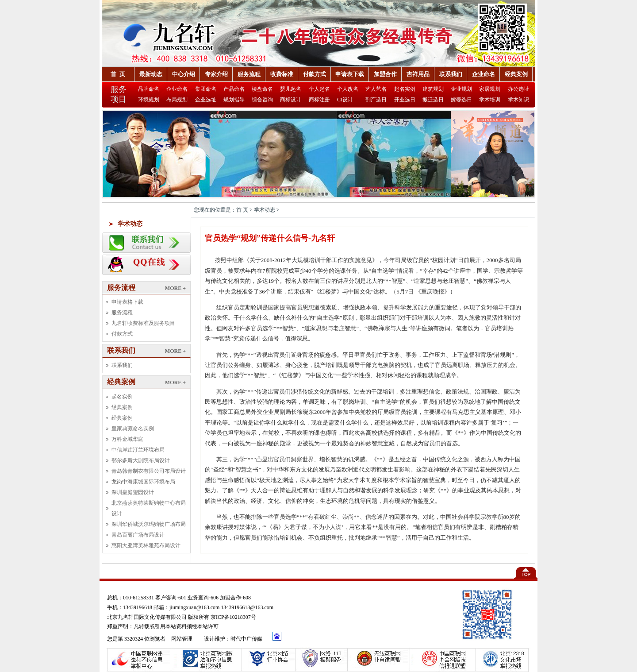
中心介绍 (184, 74)
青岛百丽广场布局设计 (138, 535)
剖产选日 (376, 100)
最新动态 (151, 74)
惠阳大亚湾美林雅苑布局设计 (146, 545)
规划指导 (234, 100)
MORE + (175, 288)
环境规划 (149, 100)
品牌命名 (149, 89)
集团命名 (206, 89)
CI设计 (345, 100)
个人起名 (319, 89)
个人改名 (348, 89)
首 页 (118, 74)
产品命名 (234, 89)
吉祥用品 (418, 74)
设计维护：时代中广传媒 (233, 639)
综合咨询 (262, 100)
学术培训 (490, 100)
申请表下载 (350, 74)
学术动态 (130, 224)
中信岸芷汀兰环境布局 (138, 450)
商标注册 (319, 100)
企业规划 (461, 89)
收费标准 (282, 74)
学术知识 (518, 100)
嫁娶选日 (461, 100)
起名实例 (405, 89)
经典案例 (516, 74)
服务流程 (249, 74)
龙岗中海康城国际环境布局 (143, 482)
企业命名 (484, 74)
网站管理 (182, 639)
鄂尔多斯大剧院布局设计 (141, 460)
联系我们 (451, 74)
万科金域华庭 (127, 439)
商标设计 (291, 100)
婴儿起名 (291, 89)
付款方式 (315, 74)
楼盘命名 (262, 89)
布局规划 (177, 100)
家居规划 (490, 89)
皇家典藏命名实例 (133, 429)
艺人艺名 (376, 89)
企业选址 (206, 100)
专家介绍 (216, 74)
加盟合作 (385, 74)
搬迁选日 (433, 100)
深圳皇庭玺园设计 (133, 492)
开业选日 (405, 100)
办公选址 (518, 89)
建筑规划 (433, 89)
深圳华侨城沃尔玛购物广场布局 (149, 524)
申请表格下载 (127, 302)
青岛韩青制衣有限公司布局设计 (149, 471)
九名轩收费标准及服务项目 (143, 323)
